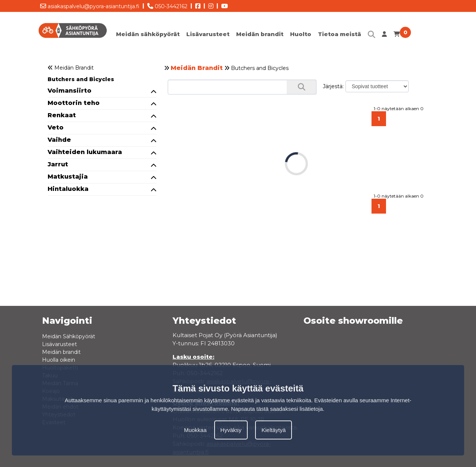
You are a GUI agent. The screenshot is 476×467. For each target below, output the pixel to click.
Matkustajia (102, 177)
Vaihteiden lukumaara (102, 152)
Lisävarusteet (208, 34)
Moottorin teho (102, 103)
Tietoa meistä (340, 34)
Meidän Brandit (197, 68)
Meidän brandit (260, 34)
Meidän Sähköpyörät (69, 336)
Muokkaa (195, 430)
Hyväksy (231, 430)
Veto (102, 127)
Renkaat (102, 115)
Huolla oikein (59, 360)
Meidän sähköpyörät (148, 34)
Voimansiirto (102, 91)
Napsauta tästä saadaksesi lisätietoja (277, 409)
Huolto (301, 34)
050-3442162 (167, 5)
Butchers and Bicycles (81, 79)
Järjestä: (333, 86)
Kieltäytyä (274, 430)
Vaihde (102, 140)
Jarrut (102, 164)
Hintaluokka (102, 189)
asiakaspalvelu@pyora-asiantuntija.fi (90, 5)
